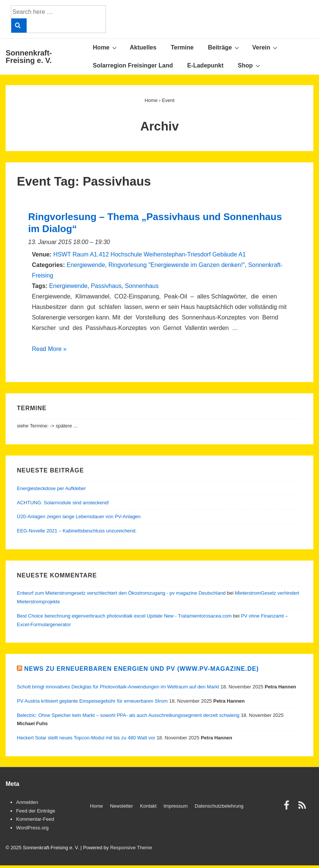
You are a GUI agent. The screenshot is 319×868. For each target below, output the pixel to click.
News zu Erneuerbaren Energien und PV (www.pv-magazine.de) (141, 669)
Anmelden (27, 802)
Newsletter (121, 806)
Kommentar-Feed (35, 819)
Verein (266, 47)
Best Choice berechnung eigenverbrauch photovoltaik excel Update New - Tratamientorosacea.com (124, 616)
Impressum (176, 806)
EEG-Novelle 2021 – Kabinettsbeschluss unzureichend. (77, 531)
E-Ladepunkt (205, 65)
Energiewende (86, 265)
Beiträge (224, 47)
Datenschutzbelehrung (219, 806)
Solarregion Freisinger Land (133, 65)
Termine (182, 47)
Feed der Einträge (36, 811)
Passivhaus (106, 286)
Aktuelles (143, 47)
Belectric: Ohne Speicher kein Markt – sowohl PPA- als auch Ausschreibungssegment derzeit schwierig (128, 715)
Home (105, 47)
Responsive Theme (131, 848)
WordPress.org (32, 828)
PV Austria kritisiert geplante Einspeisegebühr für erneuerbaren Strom (92, 701)
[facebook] (288, 808)
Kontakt (148, 806)
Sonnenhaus (142, 286)
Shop (250, 65)
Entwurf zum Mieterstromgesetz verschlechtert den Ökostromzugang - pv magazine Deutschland (121, 593)
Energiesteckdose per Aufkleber (51, 488)
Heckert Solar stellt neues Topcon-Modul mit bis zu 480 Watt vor (86, 738)
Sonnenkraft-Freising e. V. (29, 57)
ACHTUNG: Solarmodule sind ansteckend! (63, 503)
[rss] (303, 808)
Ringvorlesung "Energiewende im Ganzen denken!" (177, 265)
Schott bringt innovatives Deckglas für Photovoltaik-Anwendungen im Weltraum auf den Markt (118, 687)
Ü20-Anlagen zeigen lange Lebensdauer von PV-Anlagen (79, 516)
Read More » (49, 349)
